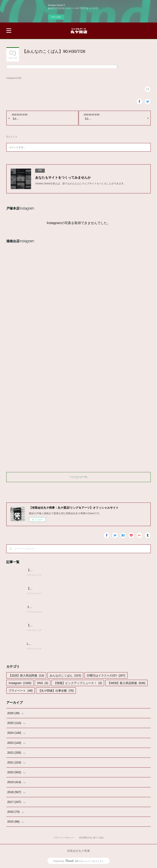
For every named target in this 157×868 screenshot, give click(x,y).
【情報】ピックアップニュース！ (78, 683)
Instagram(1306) (14, 78)
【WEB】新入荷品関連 (126, 683)
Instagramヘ (78, 477)
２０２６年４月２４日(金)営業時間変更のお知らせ (59, 607)
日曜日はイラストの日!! (106, 675)
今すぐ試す (56, 17)
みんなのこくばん (65, 675)
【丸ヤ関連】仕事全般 (56, 691)
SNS (43, 683)
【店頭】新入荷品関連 (26, 675)
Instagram (20, 683)
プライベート (21, 691)
